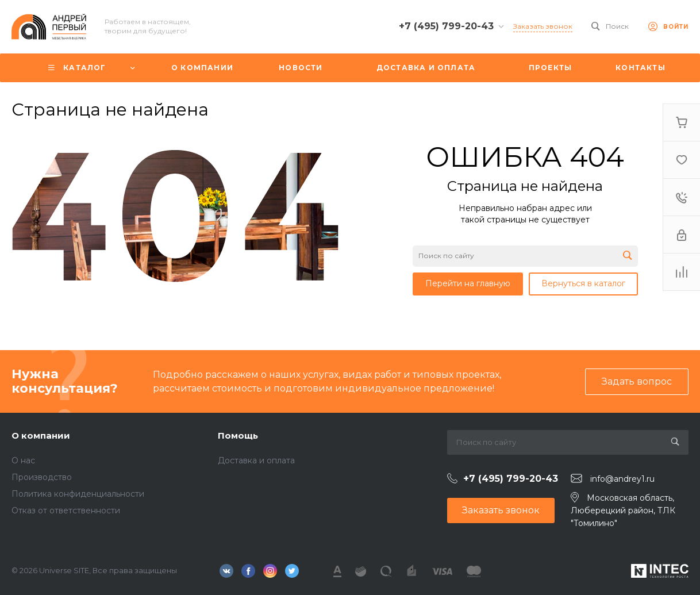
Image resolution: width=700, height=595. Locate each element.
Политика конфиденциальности (78, 494)
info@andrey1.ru (622, 479)
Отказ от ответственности (66, 510)
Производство (42, 477)
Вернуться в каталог (583, 283)
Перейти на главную (468, 283)
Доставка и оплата (256, 460)
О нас (23, 460)
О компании (41, 435)
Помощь (238, 435)
